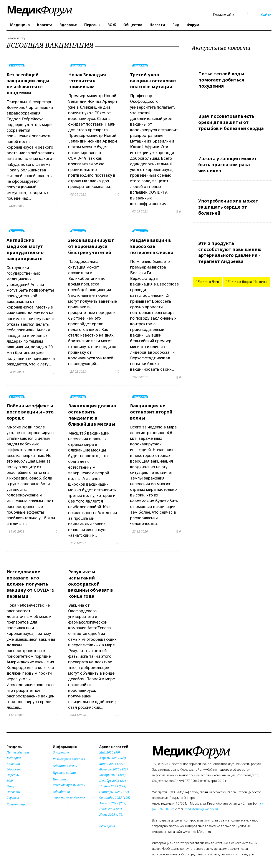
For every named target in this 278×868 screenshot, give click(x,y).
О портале (61, 746)
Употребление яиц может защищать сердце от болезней (228, 203)
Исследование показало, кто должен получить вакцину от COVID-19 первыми (30, 579)
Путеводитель (18, 746)
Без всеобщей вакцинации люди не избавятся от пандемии (28, 83)
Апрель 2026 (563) (113, 752)
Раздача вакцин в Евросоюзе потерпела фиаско (152, 245)
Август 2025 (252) (113, 797)
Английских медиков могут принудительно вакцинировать (25, 247)
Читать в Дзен (208, 275)
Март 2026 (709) (112, 758)
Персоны (92, 25)
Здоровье (68, 25)
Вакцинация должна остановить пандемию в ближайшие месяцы (92, 412)
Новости (157, 25)
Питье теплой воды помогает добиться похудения (221, 79)
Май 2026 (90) (110, 746)
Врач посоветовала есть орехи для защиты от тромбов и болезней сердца (231, 120)
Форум (193, 25)
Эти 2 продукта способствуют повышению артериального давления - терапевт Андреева (230, 246)
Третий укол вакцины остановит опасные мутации (153, 80)
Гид (176, 25)
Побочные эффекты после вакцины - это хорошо (30, 409)
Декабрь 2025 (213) (113, 774)
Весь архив (107, 820)
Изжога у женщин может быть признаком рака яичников (228, 162)
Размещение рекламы (69, 753)
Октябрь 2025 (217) (114, 786)
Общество (133, 25)
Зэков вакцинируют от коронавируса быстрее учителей (91, 245)
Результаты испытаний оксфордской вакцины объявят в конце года (91, 579)
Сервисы (13, 791)
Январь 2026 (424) (112, 769)
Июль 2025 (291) (111, 803)
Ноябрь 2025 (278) (113, 780)
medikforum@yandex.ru (201, 803)
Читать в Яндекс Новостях (247, 275)
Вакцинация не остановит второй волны (151, 409)
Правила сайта (64, 766)
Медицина (20, 25)
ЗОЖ (112, 25)
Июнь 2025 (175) (111, 808)
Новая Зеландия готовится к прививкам (87, 80)
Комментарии (17, 798)
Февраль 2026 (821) (113, 763)
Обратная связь (65, 760)
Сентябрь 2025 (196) (115, 791)
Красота (45, 25)
